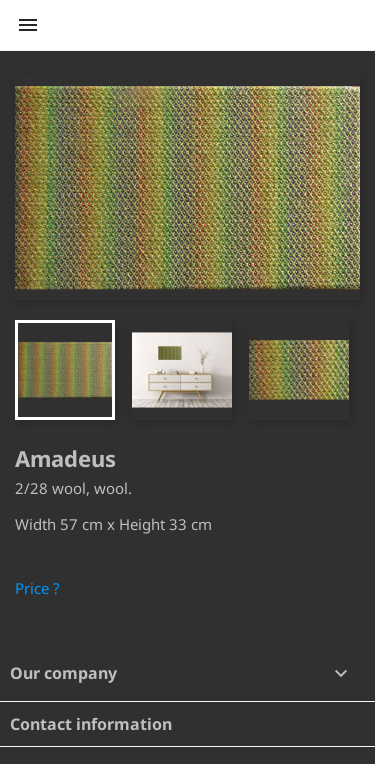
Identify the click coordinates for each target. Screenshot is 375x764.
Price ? (37, 588)
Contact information (91, 724)
